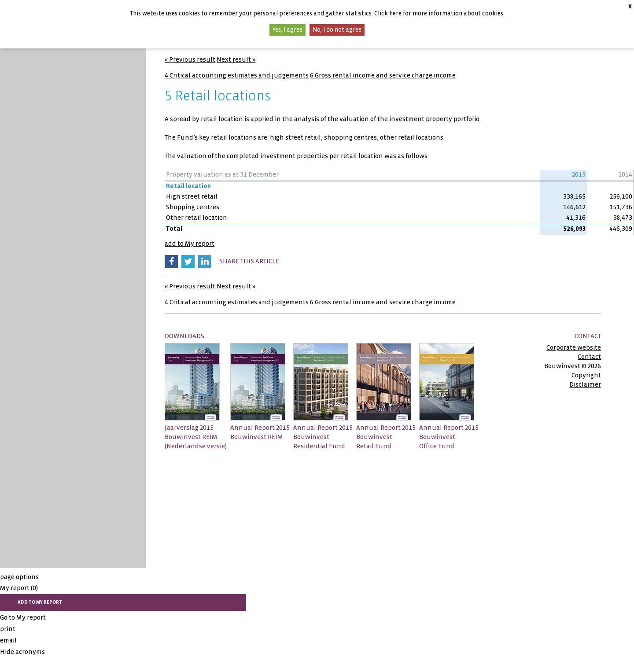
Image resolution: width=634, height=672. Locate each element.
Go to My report (23, 617)
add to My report (190, 244)
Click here (388, 13)
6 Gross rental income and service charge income (383, 75)
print (8, 629)
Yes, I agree (288, 30)
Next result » (236, 59)
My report (19, 588)
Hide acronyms (22, 652)
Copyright (586, 375)
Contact (589, 357)
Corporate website (574, 347)
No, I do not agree (337, 30)
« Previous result (190, 59)
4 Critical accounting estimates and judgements (237, 75)
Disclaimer (585, 384)
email (8, 640)
